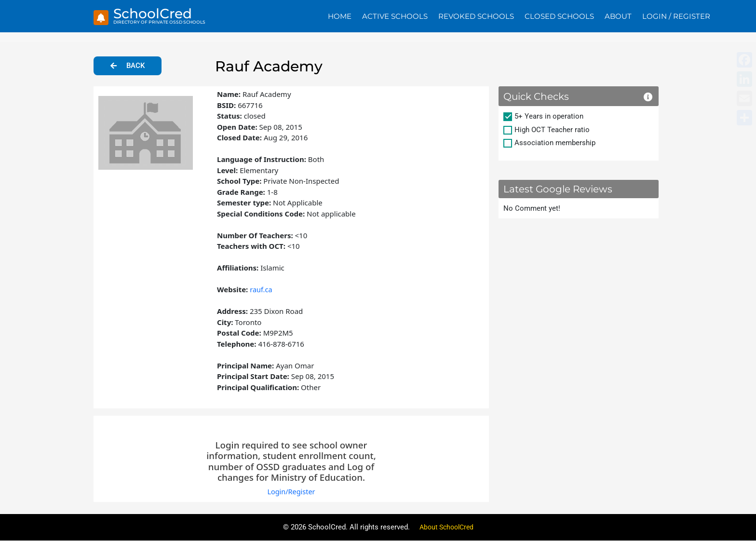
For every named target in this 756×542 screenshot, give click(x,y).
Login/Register (291, 493)
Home (340, 17)
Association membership (555, 144)
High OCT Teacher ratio (552, 131)
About (618, 17)
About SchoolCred (446, 528)
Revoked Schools (476, 17)
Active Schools (395, 17)
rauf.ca (261, 290)
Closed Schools (559, 17)
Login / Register (676, 17)
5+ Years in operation (549, 117)
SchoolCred (155, 14)
